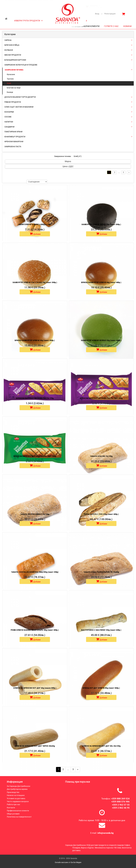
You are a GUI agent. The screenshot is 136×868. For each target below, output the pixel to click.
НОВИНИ (127, 26)
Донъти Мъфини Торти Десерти (20, 97)
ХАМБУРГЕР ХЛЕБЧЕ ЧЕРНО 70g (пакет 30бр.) (101, 224)
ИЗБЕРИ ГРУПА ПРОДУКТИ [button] (28, 21)
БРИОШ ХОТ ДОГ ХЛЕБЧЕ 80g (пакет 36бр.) (101, 688)
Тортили (10, 79)
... (68, 769)
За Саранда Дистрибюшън (16, 3)
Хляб (9, 83)
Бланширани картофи (15, 60)
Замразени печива (14, 70)
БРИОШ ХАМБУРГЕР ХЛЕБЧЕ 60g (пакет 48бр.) (101, 282)
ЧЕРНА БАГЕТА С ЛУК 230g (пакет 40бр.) (101, 514)
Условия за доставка (16, 801)
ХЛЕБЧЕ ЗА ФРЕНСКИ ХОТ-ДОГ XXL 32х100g (101, 746)
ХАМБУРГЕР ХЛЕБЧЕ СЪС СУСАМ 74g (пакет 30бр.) (35, 282)
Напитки (9, 122)
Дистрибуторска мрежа (38, 3)
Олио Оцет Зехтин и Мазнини (19, 107)
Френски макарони (14, 142)
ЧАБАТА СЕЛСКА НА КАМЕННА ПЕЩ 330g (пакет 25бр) (35, 572)
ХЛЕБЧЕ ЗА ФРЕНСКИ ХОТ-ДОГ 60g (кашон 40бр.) (35, 688)
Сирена (8, 40)
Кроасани (11, 74)
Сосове (8, 117)
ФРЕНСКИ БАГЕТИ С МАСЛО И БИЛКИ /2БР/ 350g (35, 456)
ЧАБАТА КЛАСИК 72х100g (101, 456)
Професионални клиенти (18, 813)
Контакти (11, 810)
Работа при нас (13, 807)
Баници (10, 92)
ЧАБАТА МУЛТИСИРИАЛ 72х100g (35, 514)
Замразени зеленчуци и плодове (21, 65)
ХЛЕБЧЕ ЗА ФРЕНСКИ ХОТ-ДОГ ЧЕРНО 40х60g (35, 746)
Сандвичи (9, 127)
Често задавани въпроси (18, 804)
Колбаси (9, 50)
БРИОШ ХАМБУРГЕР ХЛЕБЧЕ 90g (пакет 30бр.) (35, 340)
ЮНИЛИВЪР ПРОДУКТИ (15, 137)
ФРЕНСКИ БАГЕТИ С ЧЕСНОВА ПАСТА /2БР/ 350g (101, 398)
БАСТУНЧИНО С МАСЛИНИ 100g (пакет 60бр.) (101, 630)
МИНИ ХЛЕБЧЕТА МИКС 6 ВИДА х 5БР (35, 224)
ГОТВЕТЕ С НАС (111, 26)
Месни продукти (13, 55)
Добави (35, 234)
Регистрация (109, 14)
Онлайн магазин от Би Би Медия (68, 862)
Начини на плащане (16, 798)
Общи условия (13, 816)
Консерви (9, 112)
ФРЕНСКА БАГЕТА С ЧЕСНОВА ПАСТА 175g (35, 398)
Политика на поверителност (19, 819)
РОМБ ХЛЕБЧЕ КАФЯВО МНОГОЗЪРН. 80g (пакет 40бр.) (35, 630)
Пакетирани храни (13, 132)
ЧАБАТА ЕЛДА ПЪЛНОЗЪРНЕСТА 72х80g (101, 572)
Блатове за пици (14, 88)
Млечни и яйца (12, 45)
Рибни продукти (13, 102)
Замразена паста (13, 147)
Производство (13, 795)
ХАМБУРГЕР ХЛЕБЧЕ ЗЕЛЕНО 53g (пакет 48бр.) (101, 340)
